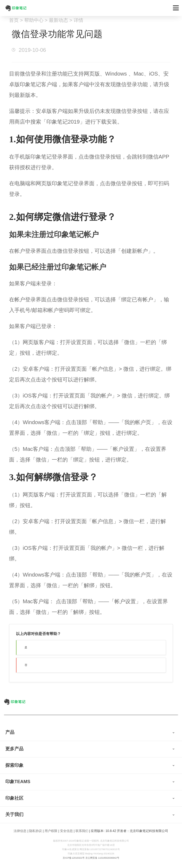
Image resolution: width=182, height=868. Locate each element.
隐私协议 (35, 831)
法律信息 (20, 831)
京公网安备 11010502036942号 (102, 858)
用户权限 (51, 831)
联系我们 (82, 831)
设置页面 (81, 342)
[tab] (91, 733)
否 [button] (26, 665)
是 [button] (26, 647)
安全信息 (66, 831)
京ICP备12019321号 (74, 858)
